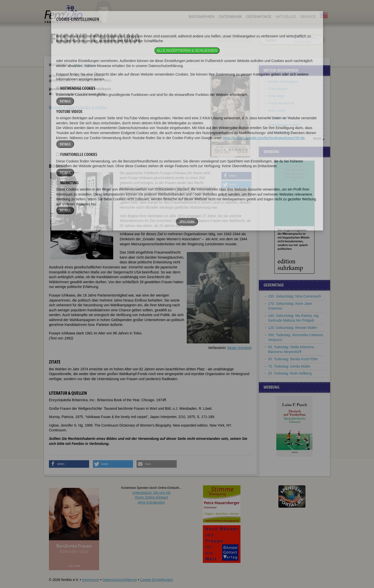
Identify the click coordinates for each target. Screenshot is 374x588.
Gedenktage (259, 17)
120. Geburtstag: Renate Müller (293, 328)
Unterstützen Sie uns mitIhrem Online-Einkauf (151, 497)
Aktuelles (286, 17)
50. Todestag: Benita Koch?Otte (293, 359)
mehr (317, 139)
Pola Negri (276, 96)
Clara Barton (278, 89)
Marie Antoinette (281, 132)
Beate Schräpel (239, 348)
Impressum (90, 580)
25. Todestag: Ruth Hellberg (290, 373)
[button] (236, 176)
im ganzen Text (305, 38)
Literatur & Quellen (93, 107)
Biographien (201, 17)
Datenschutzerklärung (119, 580)
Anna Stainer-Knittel (284, 125)
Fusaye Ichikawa (86, 65)
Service (308, 17)
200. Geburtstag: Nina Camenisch (295, 296)
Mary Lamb (277, 110)
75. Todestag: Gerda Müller (289, 366)
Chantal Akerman (282, 117)
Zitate (70, 107)
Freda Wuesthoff (281, 103)
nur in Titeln (303, 42)
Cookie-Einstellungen (156, 580)
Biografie (56, 107)
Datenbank (230, 17)
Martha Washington (283, 82)
